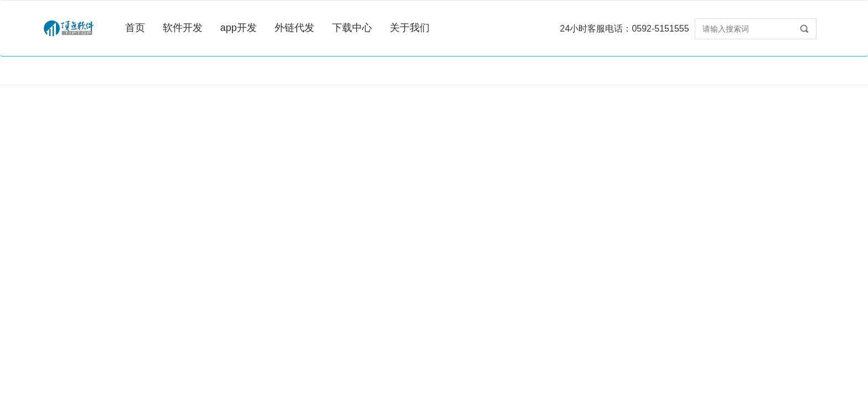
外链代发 (294, 28)
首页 (135, 28)
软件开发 (183, 28)
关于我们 (410, 28)
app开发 (239, 28)
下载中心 (352, 28)
